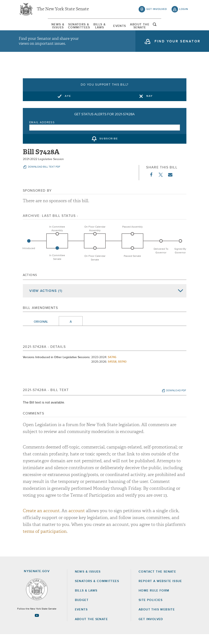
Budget (82, 610)
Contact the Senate (157, 581)
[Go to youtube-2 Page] (37, 625)
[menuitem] (29, 29)
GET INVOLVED (151, 629)
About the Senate (91, 629)
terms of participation (45, 541)
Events (129, 29)
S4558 (112, 372)
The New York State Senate (63, 11)
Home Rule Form (154, 601)
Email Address (42, 132)
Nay (150, 106)
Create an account (41, 521)
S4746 (112, 367)
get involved (157, 11)
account (77, 521)
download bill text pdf (44, 177)
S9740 (122, 372)
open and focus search (184, 29)
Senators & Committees (63, 29)
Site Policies (151, 610)
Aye (68, 106)
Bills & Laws (96, 29)
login (184, 11)
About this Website (157, 619)
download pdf (176, 401)
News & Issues (29, 29)
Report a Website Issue (160, 591)
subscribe (109, 149)
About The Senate (162, 29)
